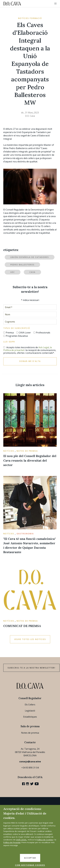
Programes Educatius (17, 336)
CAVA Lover (25, 333)
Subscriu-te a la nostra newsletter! (31, 668)
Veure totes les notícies (30, 639)
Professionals (43, 333)
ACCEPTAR (30, 858)
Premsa (10, 333)
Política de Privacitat (12, 842)
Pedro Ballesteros (22, 265)
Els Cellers (30, 705)
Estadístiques (30, 717)
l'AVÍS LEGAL (21, 840)
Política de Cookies (45, 840)
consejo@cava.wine (30, 762)
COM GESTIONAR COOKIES (30, 865)
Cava (32, 272)
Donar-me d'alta (30, 361)
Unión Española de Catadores (30, 257)
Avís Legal (44, 347)
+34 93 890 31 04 (30, 768)
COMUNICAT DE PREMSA (22, 626)
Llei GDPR (9, 342)
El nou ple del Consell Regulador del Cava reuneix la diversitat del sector (30, 460)
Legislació (30, 711)
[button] (55, 4)
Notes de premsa (30, 733)
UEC (13, 272)
